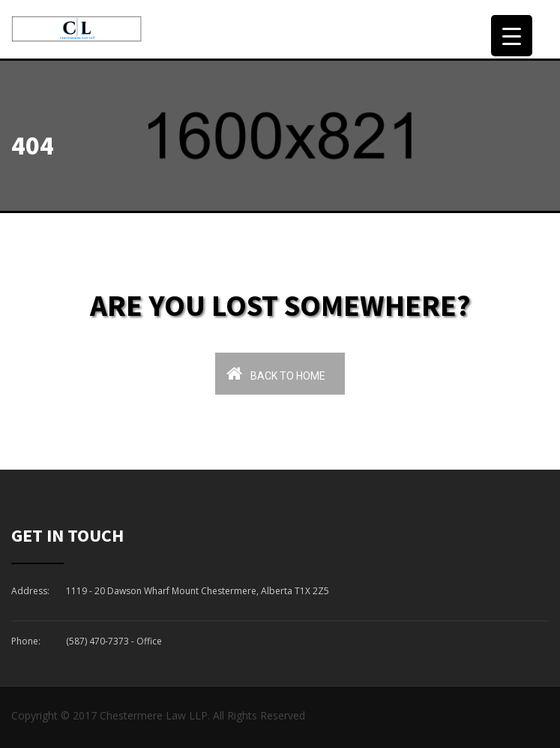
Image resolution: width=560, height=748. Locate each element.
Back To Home (276, 373)
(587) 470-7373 (97, 641)
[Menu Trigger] (512, 36)
